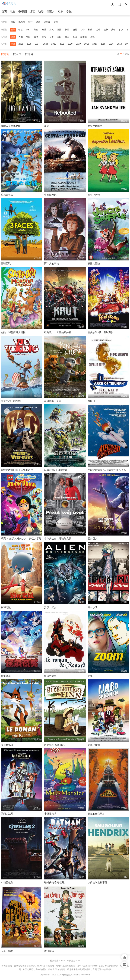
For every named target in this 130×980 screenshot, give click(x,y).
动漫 (41, 12)
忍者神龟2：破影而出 (56, 470)
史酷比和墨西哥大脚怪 (13, 332)
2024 (37, 44)
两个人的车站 (52, 263)
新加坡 (84, 37)
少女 (121, 30)
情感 (21, 30)
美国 (59, 37)
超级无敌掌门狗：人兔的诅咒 (17, 470)
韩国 (28, 37)
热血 (36, 30)
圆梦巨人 (93, 539)
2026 (21, 44)
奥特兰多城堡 (95, 126)
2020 (70, 44)
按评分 (29, 54)
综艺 (32, 12)
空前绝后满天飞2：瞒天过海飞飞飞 (107, 470)
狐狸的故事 (50, 676)
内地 (21, 37)
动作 (83, 30)
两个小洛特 (94, 195)
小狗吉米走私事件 (97, 882)
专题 (69, 12)
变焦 (90, 676)
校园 (75, 30)
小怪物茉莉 (50, 814)
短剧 (61, 12)
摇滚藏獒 (6, 676)
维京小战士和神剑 (11, 401)
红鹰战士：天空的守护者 (58, 332)
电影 (13, 12)
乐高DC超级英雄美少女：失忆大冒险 (21, 539)
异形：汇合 (50, 607)
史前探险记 (50, 195)
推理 (44, 30)
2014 (119, 44)
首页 (4, 12)
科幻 (28, 30)
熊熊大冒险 (94, 263)
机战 (90, 30)
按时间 (5, 54)
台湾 (44, 37)
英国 (75, 37)
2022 (54, 44)
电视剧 (23, 12)
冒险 (59, 30)
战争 (106, 30)
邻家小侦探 (94, 745)
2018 (87, 44)
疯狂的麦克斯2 (96, 814)
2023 (45, 44)
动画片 (51, 12)
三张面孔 (6, 263)
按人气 (17, 54)
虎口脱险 (49, 951)
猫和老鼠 (6, 607)
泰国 (67, 37)
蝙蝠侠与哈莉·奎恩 (54, 882)
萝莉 (67, 30)
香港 (36, 37)
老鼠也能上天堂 (53, 401)
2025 (29, 44)
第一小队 (93, 607)
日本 (52, 37)
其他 (92, 37)
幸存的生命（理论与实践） (59, 539)
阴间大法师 (7, 814)
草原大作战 (7, 195)
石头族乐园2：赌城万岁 (101, 332)
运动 (98, 30)
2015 (111, 44)
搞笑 (52, 30)
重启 (47, 126)
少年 (113, 30)
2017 (95, 44)
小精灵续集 (7, 882)
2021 (62, 44)
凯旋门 (91, 401)
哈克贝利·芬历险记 (54, 745)
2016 (103, 44)
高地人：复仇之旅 (11, 126)
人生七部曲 (7, 951)
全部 (13, 30)
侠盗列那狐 (7, 745)
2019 (78, 44)
